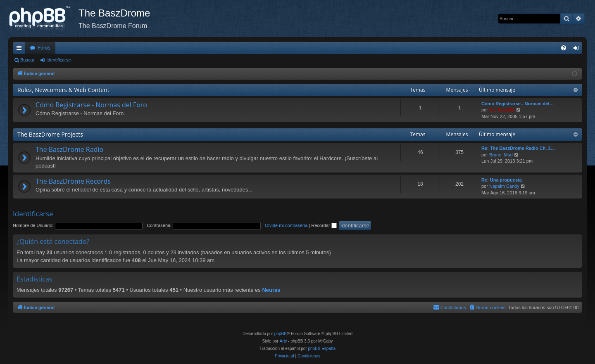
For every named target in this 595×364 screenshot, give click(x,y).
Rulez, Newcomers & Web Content (63, 90)
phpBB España (322, 349)
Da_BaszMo (502, 110)
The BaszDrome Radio (69, 149)
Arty (283, 341)
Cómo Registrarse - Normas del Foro (91, 105)
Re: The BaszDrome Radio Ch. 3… (518, 148)
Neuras (271, 290)
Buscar (27, 60)
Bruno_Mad (501, 155)
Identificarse (58, 60)
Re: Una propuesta (502, 180)
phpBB (281, 334)
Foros (44, 48)
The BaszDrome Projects (50, 134)
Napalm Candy (504, 186)
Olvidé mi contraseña (286, 225)
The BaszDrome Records (73, 181)
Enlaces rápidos (21, 50)
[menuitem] (564, 48)
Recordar (324, 225)
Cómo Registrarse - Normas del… (518, 104)
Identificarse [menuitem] (578, 50)
